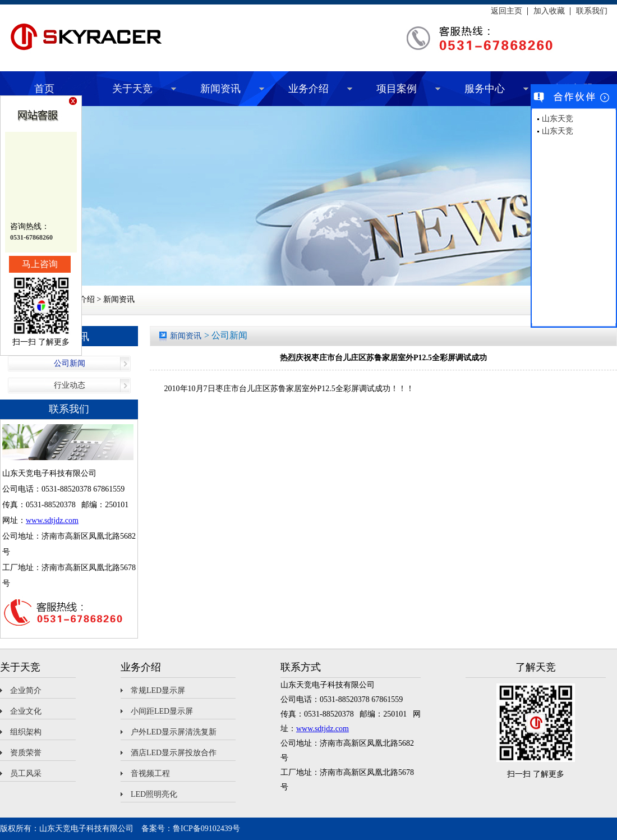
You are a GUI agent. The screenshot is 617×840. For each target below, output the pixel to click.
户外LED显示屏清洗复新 (174, 732)
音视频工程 (150, 774)
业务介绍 (308, 89)
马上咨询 (40, 264)
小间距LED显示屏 (162, 711)
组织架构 (26, 732)
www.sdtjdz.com (52, 520)
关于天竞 (132, 89)
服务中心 (485, 89)
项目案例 (397, 89)
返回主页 (507, 11)
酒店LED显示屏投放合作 (174, 753)
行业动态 (70, 385)
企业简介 (26, 690)
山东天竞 (558, 119)
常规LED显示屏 (158, 690)
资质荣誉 (26, 753)
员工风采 (26, 774)
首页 (44, 89)
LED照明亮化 (154, 794)
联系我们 (592, 11)
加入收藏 (549, 11)
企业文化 (26, 711)
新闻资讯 (220, 89)
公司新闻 (70, 363)
